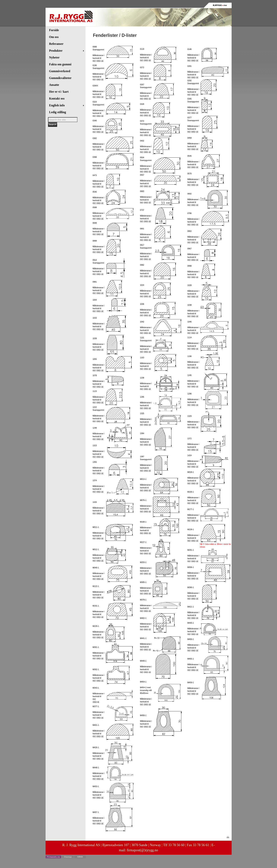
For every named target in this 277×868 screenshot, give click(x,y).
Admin (80, 857)
